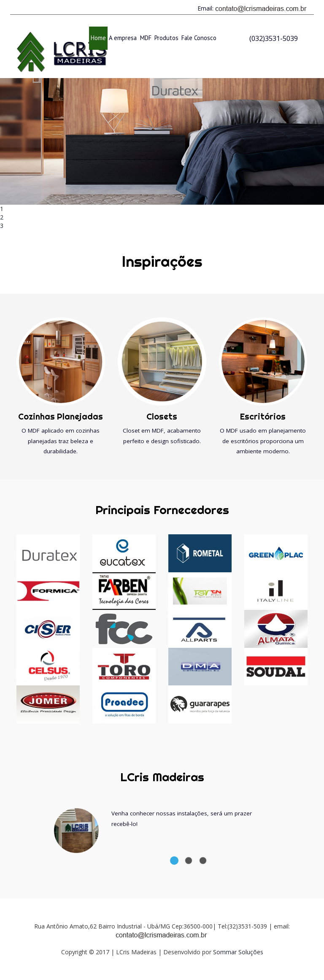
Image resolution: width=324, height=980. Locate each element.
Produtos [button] (166, 38)
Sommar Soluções (238, 952)
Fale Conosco (199, 38)
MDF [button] (146, 38)
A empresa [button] (123, 38)
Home (99, 38)
